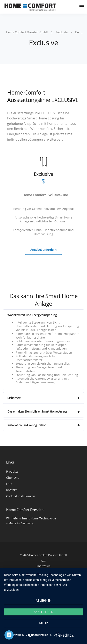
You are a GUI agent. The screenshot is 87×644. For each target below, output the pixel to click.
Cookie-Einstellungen (21, 496)
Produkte (12, 471)
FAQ (9, 484)
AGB (44, 561)
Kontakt (11, 490)
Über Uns (13, 478)
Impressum (43, 566)
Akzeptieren (43, 612)
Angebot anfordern (43, 250)
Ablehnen (43, 601)
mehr (43, 623)
